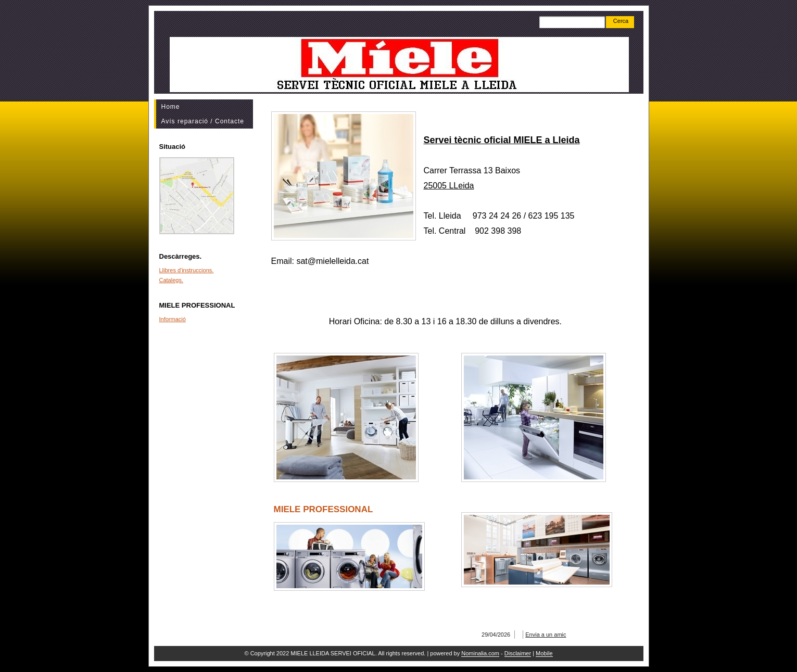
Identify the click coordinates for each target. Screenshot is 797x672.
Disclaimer (518, 653)
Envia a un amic (546, 635)
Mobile (544, 653)
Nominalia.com (480, 653)
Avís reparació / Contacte (203, 121)
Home (171, 107)
